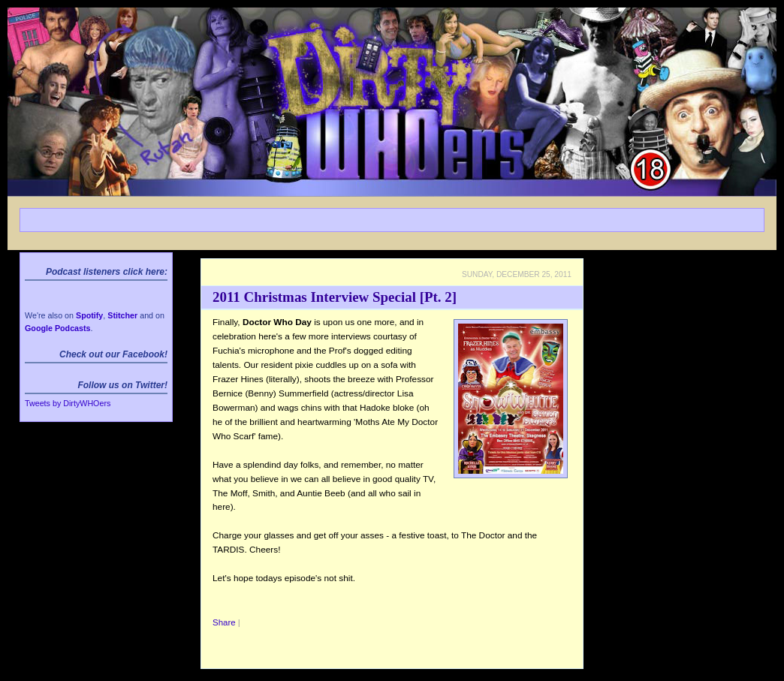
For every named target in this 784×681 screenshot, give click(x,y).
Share (224, 622)
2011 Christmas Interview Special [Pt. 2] (335, 297)
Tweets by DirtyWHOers (68, 403)
